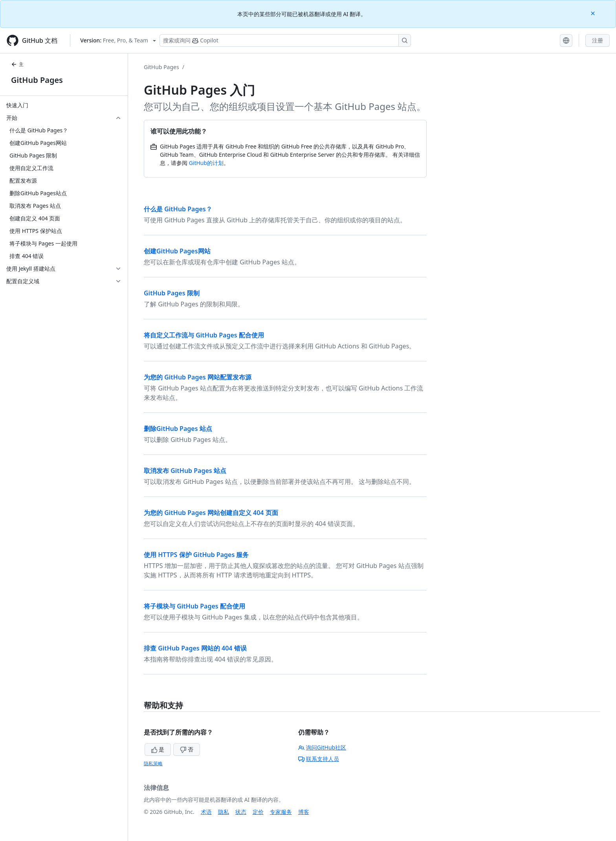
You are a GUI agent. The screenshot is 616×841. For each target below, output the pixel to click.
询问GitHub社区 (322, 747)
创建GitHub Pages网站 (177, 251)
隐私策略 (153, 763)
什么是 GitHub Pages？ (178, 209)
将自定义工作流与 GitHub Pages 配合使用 (204, 335)
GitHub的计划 (206, 163)
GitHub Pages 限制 (172, 293)
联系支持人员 (319, 759)
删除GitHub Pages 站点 (178, 429)
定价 (258, 812)
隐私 (224, 812)
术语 (206, 812)
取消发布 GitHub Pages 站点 (185, 471)
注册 (598, 40)
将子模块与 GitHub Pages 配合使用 (194, 606)
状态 (241, 812)
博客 (304, 812)
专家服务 (281, 812)
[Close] (594, 13)
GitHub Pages (37, 80)
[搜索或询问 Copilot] (285, 40)
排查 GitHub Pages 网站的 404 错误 (195, 648)
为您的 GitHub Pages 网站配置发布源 (198, 377)
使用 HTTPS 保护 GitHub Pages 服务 (196, 555)
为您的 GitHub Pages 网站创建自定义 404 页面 (211, 513)
